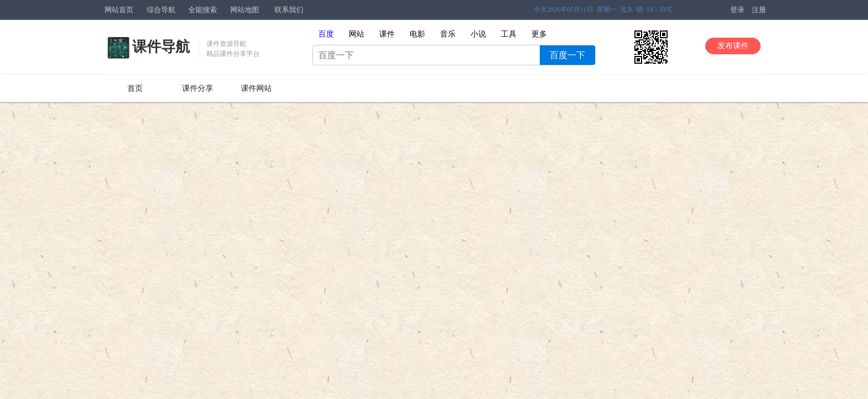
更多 (539, 34)
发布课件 (733, 46)
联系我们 (289, 10)
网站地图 (245, 10)
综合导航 (161, 10)
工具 (509, 34)
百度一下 (567, 55)
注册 (759, 10)
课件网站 (256, 88)
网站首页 (119, 10)
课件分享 (198, 88)
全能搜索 (203, 10)
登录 (737, 10)
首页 (135, 88)
